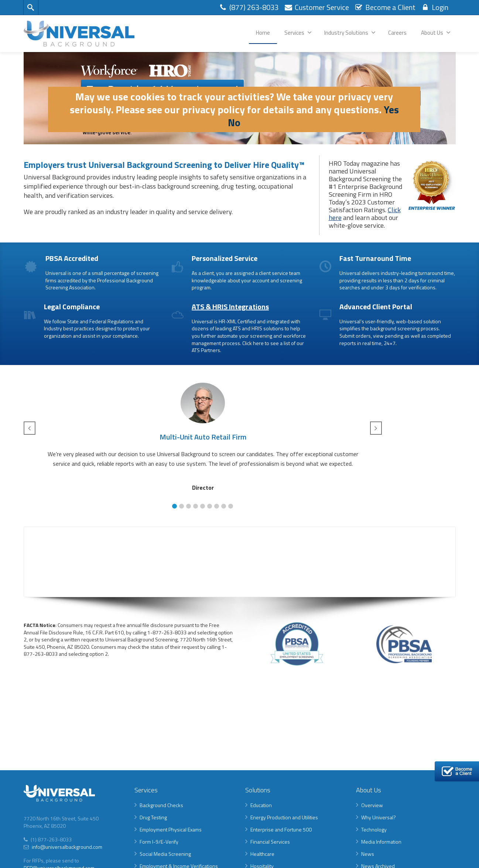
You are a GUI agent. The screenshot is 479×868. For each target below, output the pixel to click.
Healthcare (262, 854)
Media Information (381, 842)
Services (298, 33)
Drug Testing (153, 817)
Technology (374, 829)
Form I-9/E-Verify (159, 842)
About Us (436, 33)
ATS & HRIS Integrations (230, 306)
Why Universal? (379, 817)
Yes (391, 109)
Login (435, 7)
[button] (175, 506)
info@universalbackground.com (66, 847)
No (234, 122)
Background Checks (161, 805)
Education (261, 805)
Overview (372, 805)
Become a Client (385, 7)
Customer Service (317, 7)
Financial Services (270, 842)
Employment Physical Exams (171, 829)
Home (263, 33)
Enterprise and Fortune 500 (281, 829)
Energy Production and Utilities (284, 817)
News (368, 854)
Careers (397, 33)
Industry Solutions (350, 33)
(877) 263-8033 (249, 7)
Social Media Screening (165, 854)
